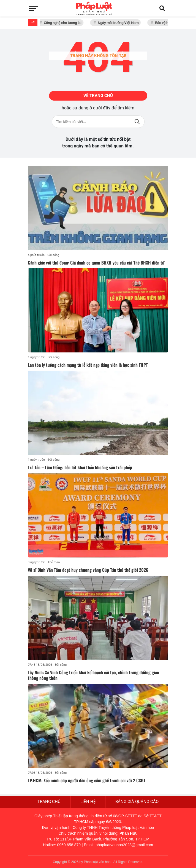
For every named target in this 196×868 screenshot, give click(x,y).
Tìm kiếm (137, 122)
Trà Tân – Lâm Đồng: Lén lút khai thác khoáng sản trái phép (80, 467)
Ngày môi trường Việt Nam (119, 23)
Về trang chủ (98, 96)
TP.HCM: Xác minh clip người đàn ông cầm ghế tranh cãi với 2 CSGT (87, 780)
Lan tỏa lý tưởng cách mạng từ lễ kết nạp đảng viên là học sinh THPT (88, 365)
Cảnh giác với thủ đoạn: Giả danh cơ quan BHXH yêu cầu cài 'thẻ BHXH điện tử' (96, 263)
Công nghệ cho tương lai (64, 23)
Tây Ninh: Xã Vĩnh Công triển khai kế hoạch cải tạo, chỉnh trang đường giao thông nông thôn (93, 675)
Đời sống (53, 255)
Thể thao (54, 562)
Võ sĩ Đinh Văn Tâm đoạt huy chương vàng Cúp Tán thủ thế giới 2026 (88, 570)
